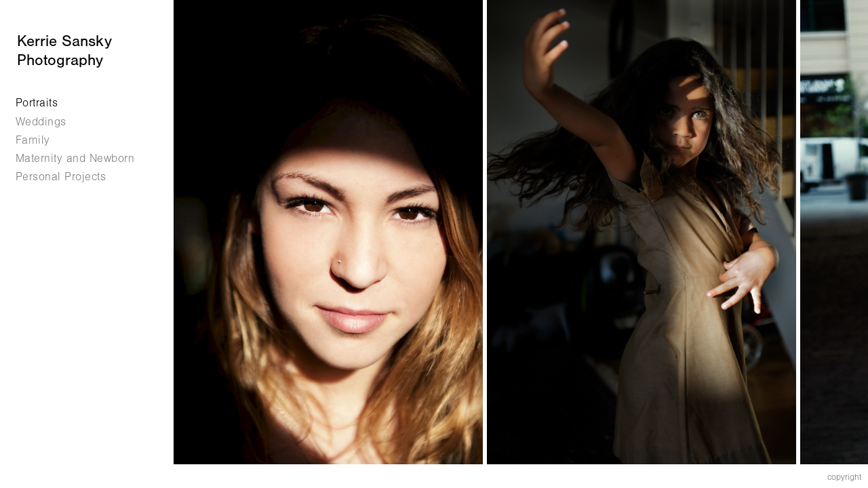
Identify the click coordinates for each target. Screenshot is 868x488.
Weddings (41, 122)
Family (33, 140)
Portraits (37, 103)
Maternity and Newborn (75, 158)
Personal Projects (68, 177)
